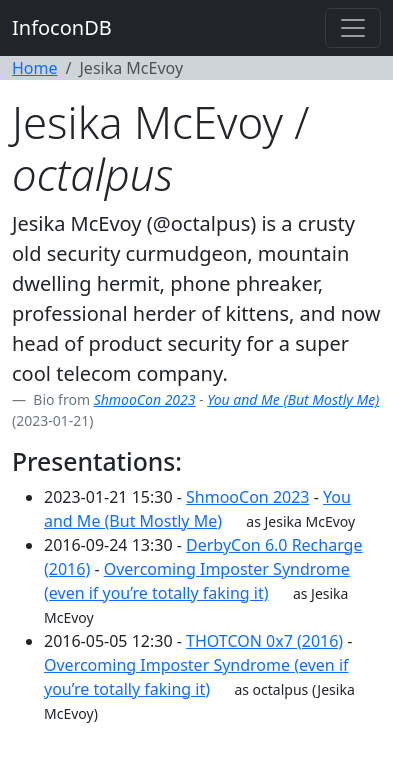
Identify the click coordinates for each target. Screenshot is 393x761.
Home (35, 68)
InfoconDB (62, 27)
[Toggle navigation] (353, 28)
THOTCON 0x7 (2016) (264, 641)
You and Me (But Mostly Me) (293, 399)
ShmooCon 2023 (145, 399)
